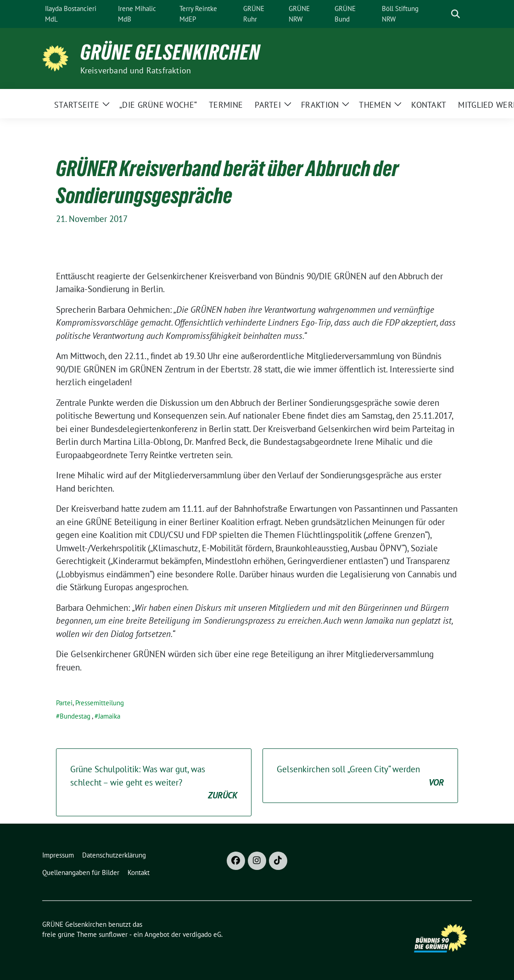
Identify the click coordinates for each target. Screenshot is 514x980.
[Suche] (442, 14)
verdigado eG (202, 934)
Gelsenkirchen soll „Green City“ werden (360, 776)
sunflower (113, 934)
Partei (64, 703)
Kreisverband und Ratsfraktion (136, 70)
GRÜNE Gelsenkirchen (170, 52)
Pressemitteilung (100, 703)
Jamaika (109, 716)
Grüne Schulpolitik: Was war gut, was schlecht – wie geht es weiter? (154, 783)
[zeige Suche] (455, 14)
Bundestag (75, 716)
